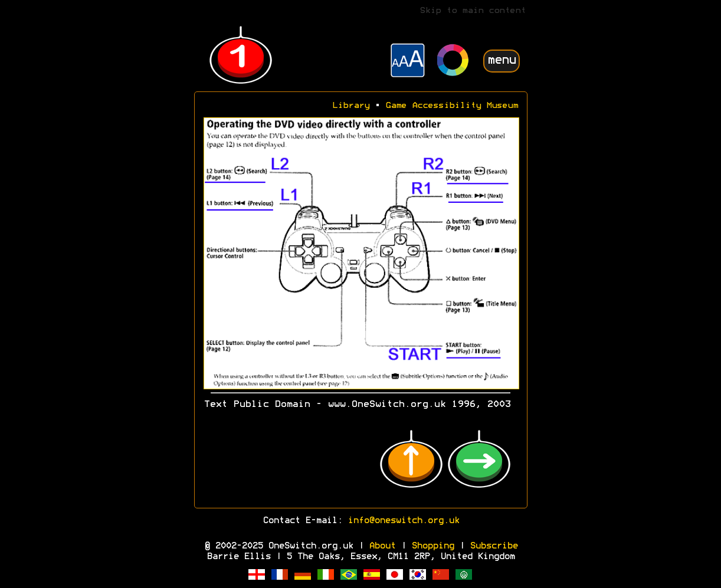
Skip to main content (473, 11)
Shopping (432, 546)
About (382, 546)
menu (502, 60)
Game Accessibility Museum (452, 106)
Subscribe (494, 546)
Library (351, 106)
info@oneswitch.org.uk (403, 521)
